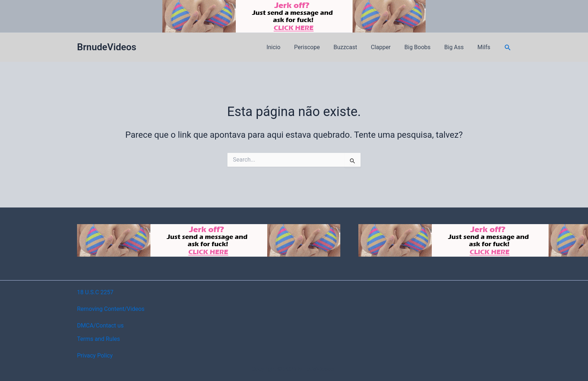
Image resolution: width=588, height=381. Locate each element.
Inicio (287, 47)
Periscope (319, 47)
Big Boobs (423, 47)
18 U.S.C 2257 (95, 292)
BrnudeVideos (107, 47)
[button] (508, 48)
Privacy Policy (95, 356)
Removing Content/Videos (111, 309)
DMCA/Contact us (100, 326)
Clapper (388, 47)
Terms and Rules (99, 339)
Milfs (485, 47)
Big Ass (457, 47)
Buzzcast (355, 47)
